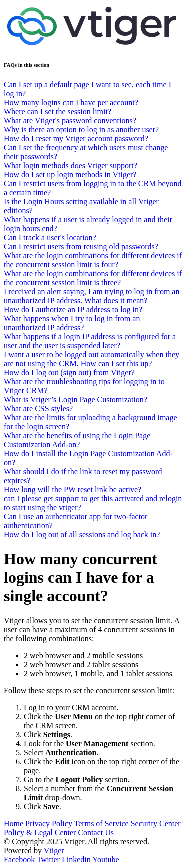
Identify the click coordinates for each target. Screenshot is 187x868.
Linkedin (76, 859)
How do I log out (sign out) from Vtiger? (69, 373)
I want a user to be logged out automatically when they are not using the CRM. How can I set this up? (92, 359)
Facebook (19, 859)
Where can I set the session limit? (58, 112)
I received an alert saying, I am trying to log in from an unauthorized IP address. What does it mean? (92, 296)
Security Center (156, 823)
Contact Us (96, 832)
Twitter (48, 859)
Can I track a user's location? (50, 238)
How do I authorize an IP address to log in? (73, 310)
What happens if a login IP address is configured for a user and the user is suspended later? (90, 341)
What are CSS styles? (38, 409)
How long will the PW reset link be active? (73, 489)
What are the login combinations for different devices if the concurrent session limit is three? (93, 278)
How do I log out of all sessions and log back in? (82, 534)
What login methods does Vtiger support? (71, 166)
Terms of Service (101, 823)
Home (14, 823)
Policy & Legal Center (40, 832)
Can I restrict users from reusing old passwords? (81, 247)
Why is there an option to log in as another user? (81, 130)
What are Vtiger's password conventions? (70, 121)
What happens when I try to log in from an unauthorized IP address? (72, 323)
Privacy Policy (49, 823)
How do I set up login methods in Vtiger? (70, 175)
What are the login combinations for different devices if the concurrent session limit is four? (93, 260)
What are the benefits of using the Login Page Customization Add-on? (77, 440)
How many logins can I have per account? (71, 103)
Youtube (106, 859)
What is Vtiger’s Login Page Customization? (76, 400)
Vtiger (54, 850)
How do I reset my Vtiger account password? (76, 139)
